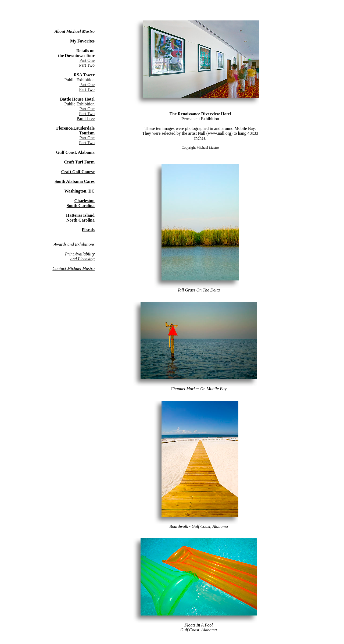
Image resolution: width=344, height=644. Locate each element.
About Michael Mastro (75, 31)
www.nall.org (219, 133)
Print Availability (80, 254)
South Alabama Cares (75, 181)
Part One (87, 60)
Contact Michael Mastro (74, 268)
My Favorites (82, 41)
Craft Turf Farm (79, 162)
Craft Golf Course (78, 172)
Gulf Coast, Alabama (75, 152)
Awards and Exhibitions (74, 244)
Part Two (87, 65)
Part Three (86, 118)
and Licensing (83, 259)
